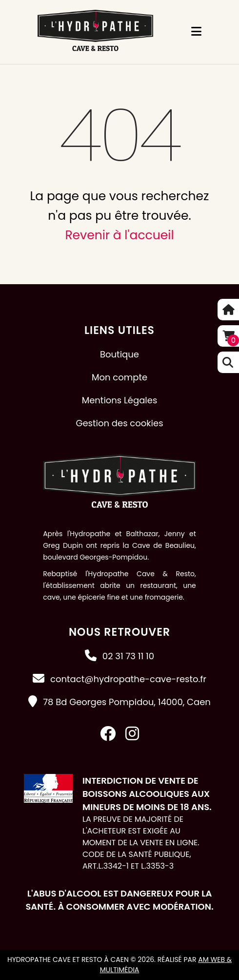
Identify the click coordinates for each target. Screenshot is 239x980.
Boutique (119, 354)
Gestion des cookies (119, 423)
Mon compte (119, 377)
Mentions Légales (120, 400)
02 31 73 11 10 (128, 656)
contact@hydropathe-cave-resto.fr (128, 679)
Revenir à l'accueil (119, 235)
